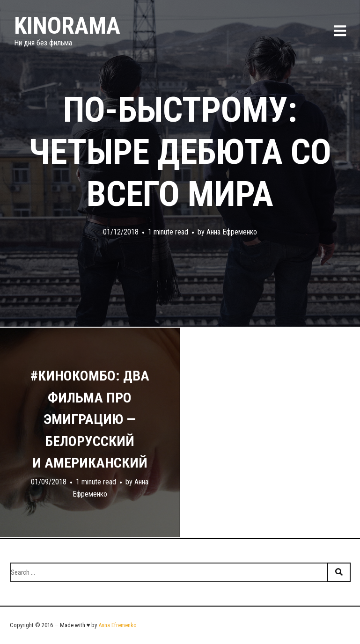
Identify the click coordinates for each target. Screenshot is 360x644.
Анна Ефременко (232, 232)
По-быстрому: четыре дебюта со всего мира (180, 152)
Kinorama (67, 26)
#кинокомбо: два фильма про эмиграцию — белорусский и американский (90, 419)
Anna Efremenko (118, 625)
